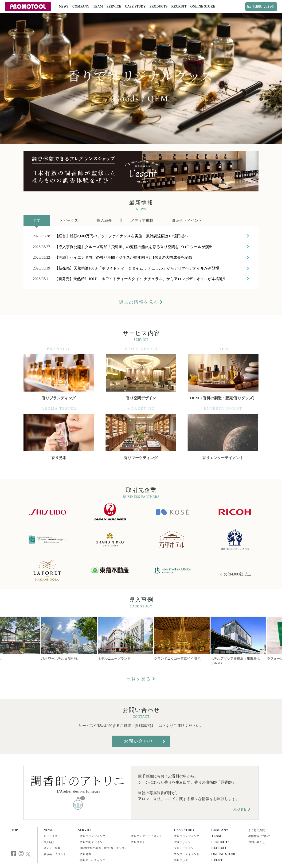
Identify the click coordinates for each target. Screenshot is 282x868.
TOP (15, 830)
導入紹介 (49, 842)
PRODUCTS (159, 6)
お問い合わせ (264, 6)
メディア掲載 (52, 848)
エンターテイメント (187, 854)
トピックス (51, 836)
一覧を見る (139, 679)
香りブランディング (93, 836)
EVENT (217, 860)
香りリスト (138, 842)
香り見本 (86, 854)
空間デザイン (182, 842)
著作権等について (259, 836)
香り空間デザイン (91, 842)
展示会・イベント (55, 854)
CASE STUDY (135, 6)
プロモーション (184, 848)
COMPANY (81, 6)
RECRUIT (179, 6)
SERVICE (114, 6)
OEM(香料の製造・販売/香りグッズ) (103, 848)
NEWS (64, 6)
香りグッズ (181, 860)
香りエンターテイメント (146, 836)
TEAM (98, 6)
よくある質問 (257, 830)
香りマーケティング (93, 860)
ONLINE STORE (203, 6)
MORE (240, 809)
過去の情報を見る (139, 302)
